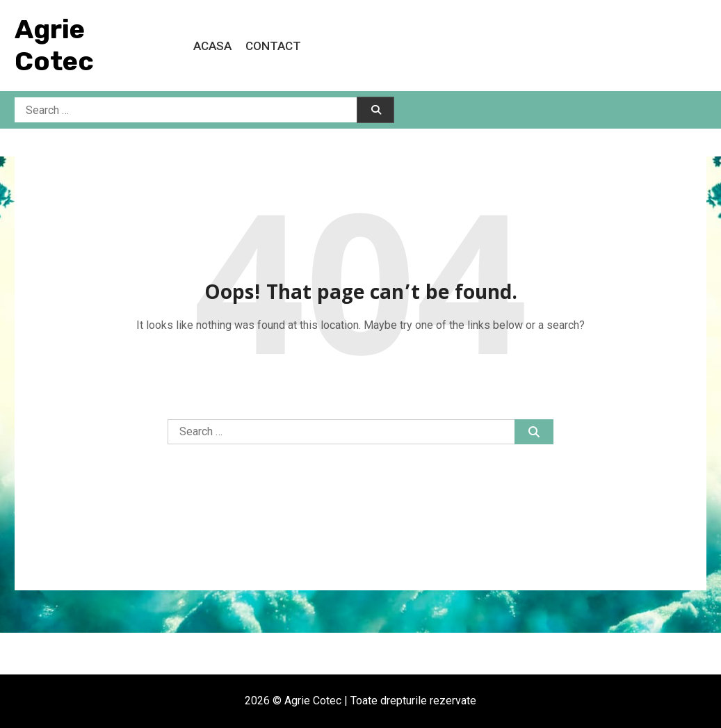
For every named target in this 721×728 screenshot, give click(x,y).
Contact (273, 46)
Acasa (212, 46)
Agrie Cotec (54, 45)
